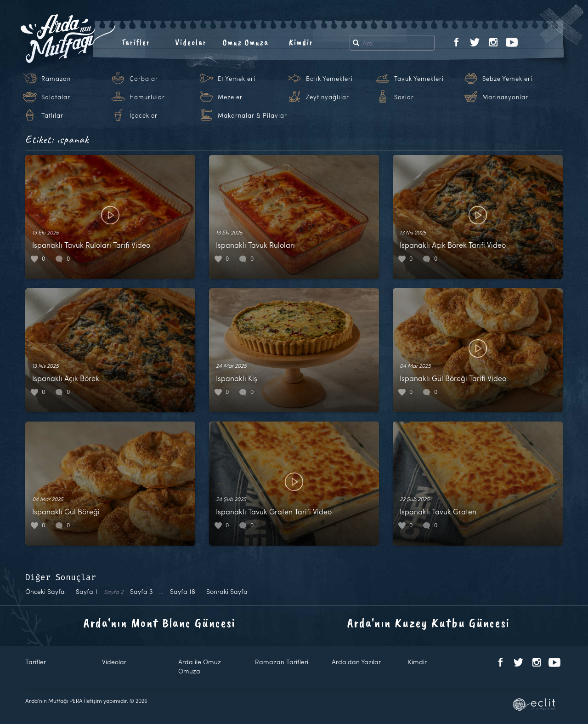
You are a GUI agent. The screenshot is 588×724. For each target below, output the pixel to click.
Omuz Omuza (246, 42)
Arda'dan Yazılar (356, 662)
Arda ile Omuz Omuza (200, 666)
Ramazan (56, 79)
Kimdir (301, 42)
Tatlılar (52, 115)
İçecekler (144, 115)
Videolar (191, 42)
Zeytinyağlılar (328, 97)
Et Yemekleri (237, 79)
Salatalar (56, 97)
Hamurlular (147, 97)
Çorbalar (144, 79)
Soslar (404, 97)
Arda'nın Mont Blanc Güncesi (160, 623)
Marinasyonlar (505, 97)
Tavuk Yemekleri (419, 79)
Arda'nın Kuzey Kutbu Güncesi (429, 623)
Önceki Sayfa (45, 591)
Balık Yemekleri (329, 79)
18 (183, 591)
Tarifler (136, 42)
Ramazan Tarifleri (282, 662)
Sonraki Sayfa (227, 591)
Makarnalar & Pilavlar (252, 115)
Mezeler (230, 97)
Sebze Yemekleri (507, 79)
